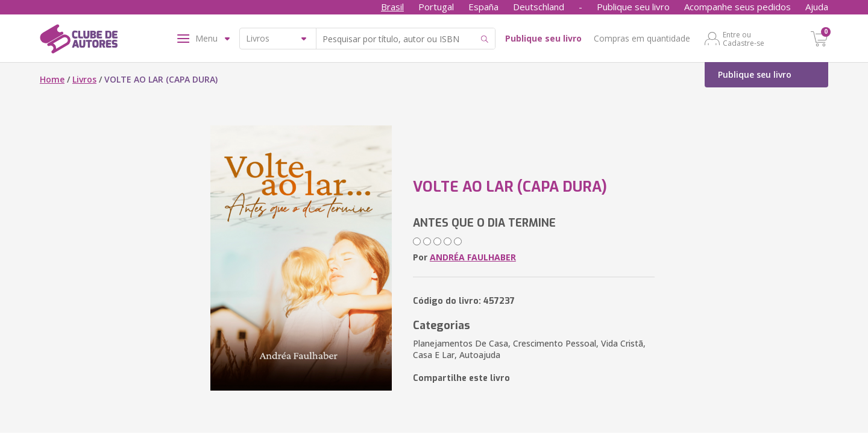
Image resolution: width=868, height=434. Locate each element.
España (483, 7)
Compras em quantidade (642, 38)
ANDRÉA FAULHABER (473, 257)
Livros (84, 79)
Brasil (392, 7)
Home (52, 79)
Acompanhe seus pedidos (737, 7)
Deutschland (539, 7)
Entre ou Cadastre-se (744, 39)
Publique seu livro (633, 7)
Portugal (436, 7)
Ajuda (817, 7)
